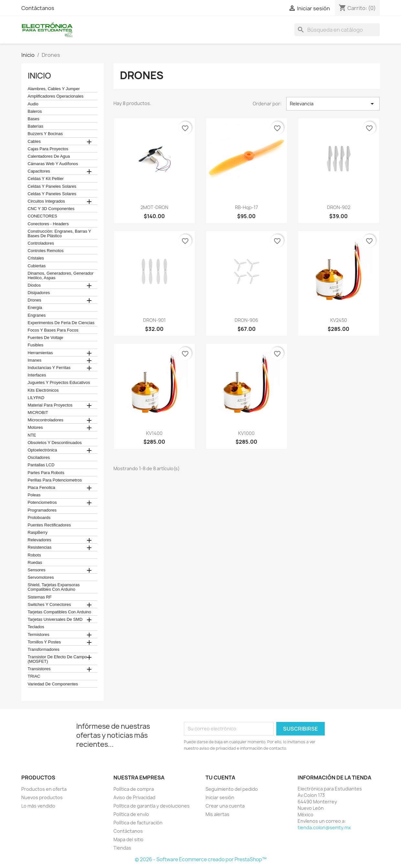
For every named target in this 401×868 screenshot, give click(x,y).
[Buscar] (337, 30)
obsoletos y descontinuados (55, 443)
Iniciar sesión (220, 797)
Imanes (35, 360)
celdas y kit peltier (46, 179)
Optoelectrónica (42, 450)
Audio (33, 104)
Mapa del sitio (128, 839)
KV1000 (246, 433)
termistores (39, 635)
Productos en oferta (44, 789)
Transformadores (44, 650)
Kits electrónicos (43, 390)
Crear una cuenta (225, 806)
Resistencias (40, 547)
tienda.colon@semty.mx (324, 827)
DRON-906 (246, 320)
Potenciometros (42, 503)
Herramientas (40, 353)
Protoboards (39, 518)
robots (34, 555)
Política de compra (134, 789)
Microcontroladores (46, 420)
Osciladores (39, 458)
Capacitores (39, 171)
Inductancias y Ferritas (49, 368)
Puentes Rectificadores (49, 525)
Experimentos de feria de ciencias (61, 323)
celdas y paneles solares (52, 186)
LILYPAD (36, 398)
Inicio (39, 76)
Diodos (34, 285)
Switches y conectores (49, 605)
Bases (34, 119)
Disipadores (39, 293)
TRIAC (34, 676)
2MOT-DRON (154, 207)
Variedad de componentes (53, 684)
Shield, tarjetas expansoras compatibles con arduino (54, 587)
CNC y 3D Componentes (51, 209)
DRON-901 (154, 320)
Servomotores (41, 577)
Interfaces (37, 375)
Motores (35, 428)
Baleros (35, 111)
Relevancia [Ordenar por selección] (333, 104)
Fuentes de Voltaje (46, 338)
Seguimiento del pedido (232, 789)
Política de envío (131, 814)
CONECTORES (43, 216)
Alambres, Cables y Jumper (54, 89)
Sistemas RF (40, 597)
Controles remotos (46, 251)
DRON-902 (339, 207)
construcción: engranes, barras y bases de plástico (59, 234)
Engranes (37, 315)
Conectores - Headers (48, 224)
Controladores (41, 243)
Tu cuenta (220, 778)
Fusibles (36, 345)
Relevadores (40, 540)
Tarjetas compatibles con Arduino (60, 612)
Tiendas (122, 848)
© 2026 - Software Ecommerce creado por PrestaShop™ (201, 859)
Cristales (36, 258)
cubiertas (37, 266)
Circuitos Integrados (47, 201)
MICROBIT (38, 413)
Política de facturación (138, 823)
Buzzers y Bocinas (45, 134)
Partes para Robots (46, 473)
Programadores (42, 510)
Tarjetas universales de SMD (55, 619)
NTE (32, 435)
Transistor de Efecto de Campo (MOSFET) (58, 659)
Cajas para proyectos (48, 149)
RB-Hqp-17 (246, 207)
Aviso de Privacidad (134, 797)
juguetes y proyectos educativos (59, 383)
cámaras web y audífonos (53, 164)
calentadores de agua (49, 156)
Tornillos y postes (44, 642)
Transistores (39, 669)
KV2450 (339, 320)
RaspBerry (38, 533)
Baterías (36, 126)
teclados (36, 627)
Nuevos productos (42, 797)
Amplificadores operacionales (56, 96)
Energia (35, 308)
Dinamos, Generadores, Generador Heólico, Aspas (61, 276)
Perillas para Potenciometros (55, 480)
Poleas (34, 495)
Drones (35, 300)
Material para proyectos (50, 405)
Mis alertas (217, 814)
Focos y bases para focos (53, 330)
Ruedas (35, 563)
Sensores (37, 570)
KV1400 (154, 433)
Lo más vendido (38, 806)
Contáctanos (38, 8)
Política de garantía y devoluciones (152, 806)
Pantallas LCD (41, 465)
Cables (34, 142)
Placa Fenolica (42, 488)
